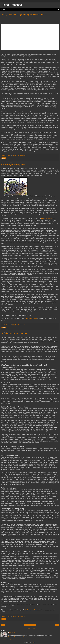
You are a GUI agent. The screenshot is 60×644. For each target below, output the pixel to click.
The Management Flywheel (13, 164)
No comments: (22, 156)
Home (30, 625)
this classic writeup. (46, 219)
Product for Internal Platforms (14, 334)
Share (4, 158)
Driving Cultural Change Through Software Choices (24, 15)
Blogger (33, 642)
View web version (30, 628)
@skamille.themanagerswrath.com (17, 637)
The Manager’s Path (31, 610)
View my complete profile (7, 639)
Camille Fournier (15, 633)
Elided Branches (11, 5)
